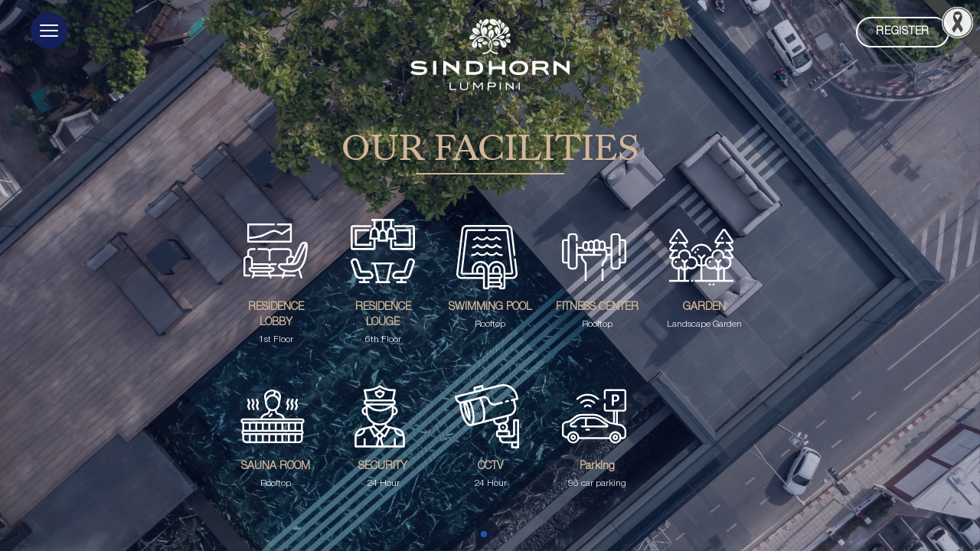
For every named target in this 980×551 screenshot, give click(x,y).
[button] (49, 31)
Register (903, 32)
